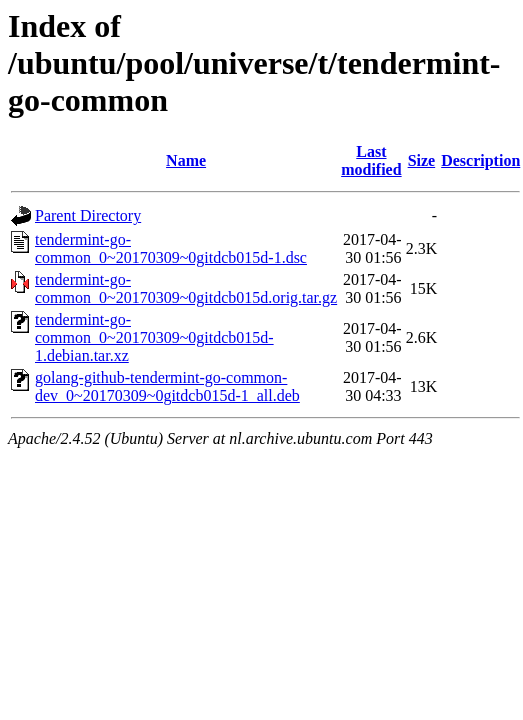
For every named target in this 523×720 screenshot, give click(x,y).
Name (186, 160)
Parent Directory (88, 215)
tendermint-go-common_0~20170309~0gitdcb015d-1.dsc (171, 248)
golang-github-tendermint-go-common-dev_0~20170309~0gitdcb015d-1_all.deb (167, 386)
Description (480, 160)
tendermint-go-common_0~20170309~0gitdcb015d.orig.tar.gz (186, 288)
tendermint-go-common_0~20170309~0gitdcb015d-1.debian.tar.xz (154, 337)
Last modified (371, 160)
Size (422, 160)
